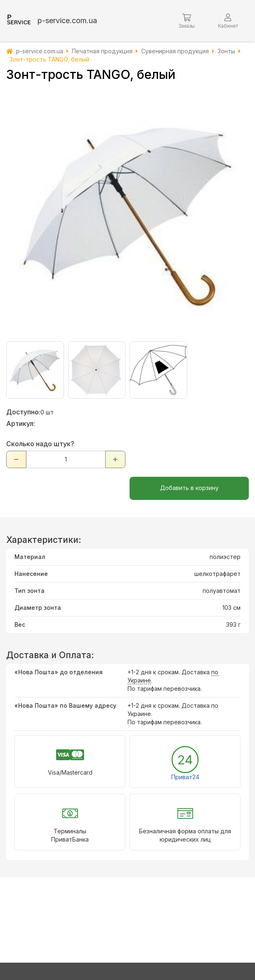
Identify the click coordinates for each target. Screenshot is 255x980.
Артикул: (21, 423)
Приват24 (185, 777)
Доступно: (23, 412)
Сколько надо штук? (40, 444)
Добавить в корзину (189, 488)
